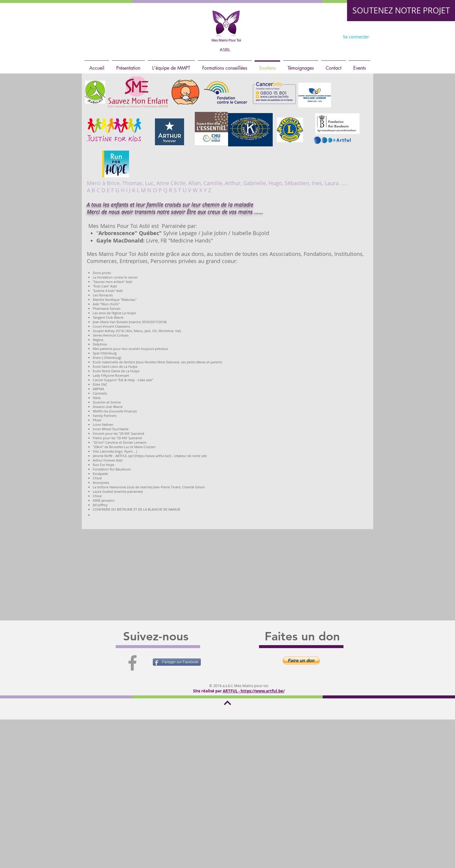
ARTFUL (230, 691)
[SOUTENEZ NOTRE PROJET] (401, 11)
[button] (301, 661)
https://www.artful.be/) (153, 456)
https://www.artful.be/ (263, 691)
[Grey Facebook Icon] (132, 663)
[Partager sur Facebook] (177, 662)
